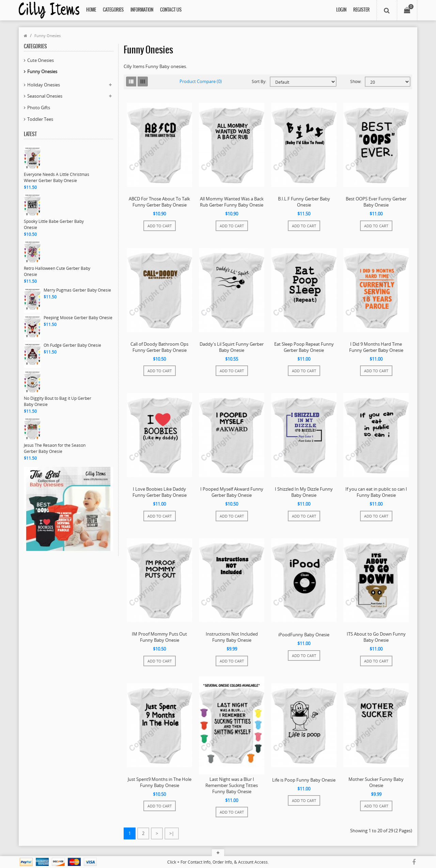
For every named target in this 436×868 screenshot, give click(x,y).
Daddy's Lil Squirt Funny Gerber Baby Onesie (232, 347)
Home (91, 10)
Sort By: (259, 81)
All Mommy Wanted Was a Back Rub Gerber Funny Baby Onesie (232, 202)
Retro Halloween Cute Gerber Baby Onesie (57, 271)
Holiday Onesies (44, 85)
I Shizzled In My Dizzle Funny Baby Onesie (304, 492)
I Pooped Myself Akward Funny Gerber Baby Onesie (232, 492)
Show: (356, 81)
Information (142, 10)
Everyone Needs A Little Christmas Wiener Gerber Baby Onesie (57, 177)
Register (361, 10)
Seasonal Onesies (45, 96)
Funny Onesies (48, 36)
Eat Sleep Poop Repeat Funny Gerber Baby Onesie (304, 347)
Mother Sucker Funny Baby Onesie (376, 782)
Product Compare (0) (201, 81)
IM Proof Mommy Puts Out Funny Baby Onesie (159, 637)
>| (172, 833)
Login (341, 10)
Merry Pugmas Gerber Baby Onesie (77, 290)
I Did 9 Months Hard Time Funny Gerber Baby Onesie (376, 347)
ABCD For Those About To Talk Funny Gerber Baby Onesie (159, 202)
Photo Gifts (39, 108)
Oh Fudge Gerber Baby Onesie (72, 345)
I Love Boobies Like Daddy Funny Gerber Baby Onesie (160, 492)
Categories (113, 10)
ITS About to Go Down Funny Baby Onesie (376, 637)
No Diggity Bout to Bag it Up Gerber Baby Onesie (58, 401)
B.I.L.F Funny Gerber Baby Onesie (304, 202)
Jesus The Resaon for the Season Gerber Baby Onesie (55, 448)
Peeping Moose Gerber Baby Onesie (78, 318)
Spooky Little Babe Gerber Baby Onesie (54, 224)
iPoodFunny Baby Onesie (304, 635)
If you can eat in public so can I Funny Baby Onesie (376, 492)
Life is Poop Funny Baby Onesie (304, 780)
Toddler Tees (40, 119)
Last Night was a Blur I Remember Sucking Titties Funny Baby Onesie (232, 785)
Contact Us (171, 10)
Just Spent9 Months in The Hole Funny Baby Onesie (160, 782)
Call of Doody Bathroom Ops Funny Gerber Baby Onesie (159, 347)
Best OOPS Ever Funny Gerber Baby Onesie (376, 202)
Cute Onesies (41, 60)
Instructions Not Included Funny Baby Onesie (232, 637)
